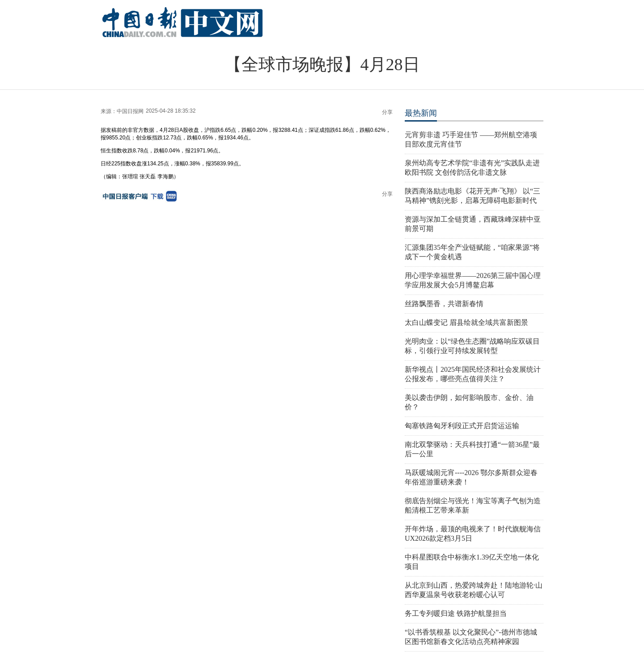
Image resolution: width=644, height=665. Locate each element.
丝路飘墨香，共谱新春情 (444, 304)
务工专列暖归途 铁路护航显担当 (456, 613)
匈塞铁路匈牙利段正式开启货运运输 (462, 426)
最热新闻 (421, 113)
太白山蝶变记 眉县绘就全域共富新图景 (466, 322)
